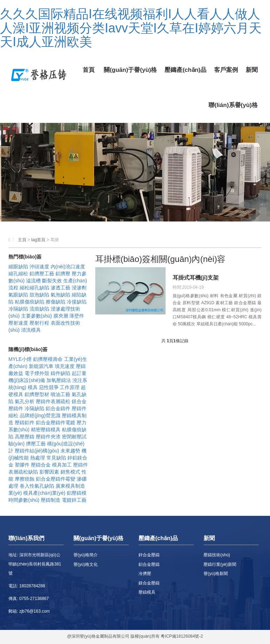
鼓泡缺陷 (39, 295)
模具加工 (62, 465)
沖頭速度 (39, 267)
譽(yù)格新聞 (216, 574)
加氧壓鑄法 (59, 380)
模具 (33, 387)
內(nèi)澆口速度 (68, 267)
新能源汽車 (41, 366)
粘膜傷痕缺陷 (30, 302)
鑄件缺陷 (60, 373)
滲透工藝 (60, 288)
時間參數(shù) (24, 500)
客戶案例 (226, 70)
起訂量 (79, 373)
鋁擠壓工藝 (42, 274)
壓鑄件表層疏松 (53, 401)
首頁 (89, 70)
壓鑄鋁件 (25, 423)
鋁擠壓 (63, 274)
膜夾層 (61, 316)
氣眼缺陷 (18, 295)
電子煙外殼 (37, 373)
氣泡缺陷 (60, 295)
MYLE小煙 (20, 359)
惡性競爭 (49, 387)
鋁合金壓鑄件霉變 (56, 479)
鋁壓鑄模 (77, 493)
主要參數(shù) (37, 316)
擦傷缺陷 (56, 302)
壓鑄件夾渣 (48, 437)
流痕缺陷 (39, 309)
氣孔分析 (25, 401)
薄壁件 (77, 316)
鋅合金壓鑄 (149, 555)
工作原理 (70, 387)
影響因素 (49, 472)
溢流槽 (33, 281)
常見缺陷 (56, 458)
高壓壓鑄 (25, 437)
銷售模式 (70, 472)
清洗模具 (31, 330)
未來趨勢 (70, 451)
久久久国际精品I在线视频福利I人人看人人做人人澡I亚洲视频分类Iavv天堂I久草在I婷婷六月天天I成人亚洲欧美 (131, 28)
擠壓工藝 (36, 444)
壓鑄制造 (51, 500)
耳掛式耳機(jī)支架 (196, 278)
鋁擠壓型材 (37, 394)
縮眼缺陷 (18, 267)
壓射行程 (39, 323)
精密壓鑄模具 (46, 430)
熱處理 (38, 458)
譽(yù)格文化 (86, 564)
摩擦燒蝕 (25, 479)
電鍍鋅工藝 (74, 500)
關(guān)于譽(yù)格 (130, 70)
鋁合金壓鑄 (149, 564)
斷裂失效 (52, 281)
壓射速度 (18, 323)
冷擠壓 (145, 574)
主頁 (22, 240)
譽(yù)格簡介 (86, 555)
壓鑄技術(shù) (217, 555)
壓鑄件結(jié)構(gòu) (37, 451)
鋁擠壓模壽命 (48, 359)
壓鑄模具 (147, 592)
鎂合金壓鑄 (149, 583)
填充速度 (65, 366)
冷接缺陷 (77, 302)
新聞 (252, 70)
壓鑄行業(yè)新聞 (220, 564)
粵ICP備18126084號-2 (182, 636)
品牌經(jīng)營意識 (40, 415)
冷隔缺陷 (18, 309)
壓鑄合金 (41, 465)
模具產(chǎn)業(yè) (44, 493)
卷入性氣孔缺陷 (37, 486)
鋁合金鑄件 (58, 408)
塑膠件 (22, 465)
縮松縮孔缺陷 (34, 288)
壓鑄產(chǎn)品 (185, 70)
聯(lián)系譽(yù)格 (233, 105)
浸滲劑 (79, 288)
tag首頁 (38, 240)
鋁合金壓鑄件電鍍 (56, 423)
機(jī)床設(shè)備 (27, 380)
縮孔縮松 (18, 274)
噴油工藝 (60, 394)
